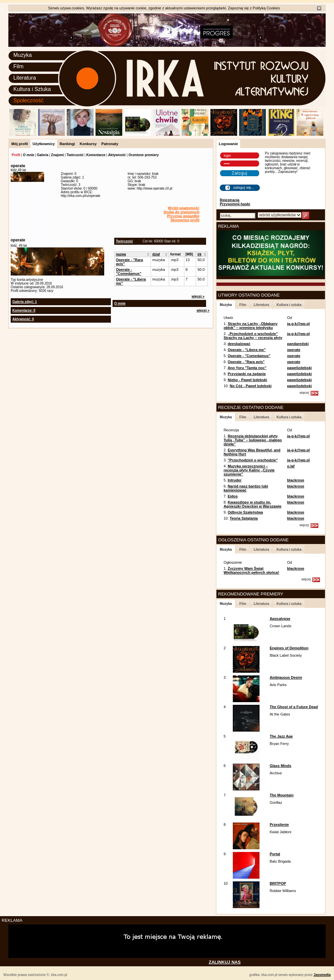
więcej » (198, 296)
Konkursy (88, 144)
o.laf (291, 466)
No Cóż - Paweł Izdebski (251, 386)
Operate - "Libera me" (247, 350)
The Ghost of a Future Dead (294, 707)
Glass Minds (280, 766)
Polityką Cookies (266, 8)
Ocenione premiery (144, 155)
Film (18, 66)
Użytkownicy (44, 144)
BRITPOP (278, 883)
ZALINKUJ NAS (225, 962)
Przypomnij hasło (235, 204)
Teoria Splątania (244, 518)
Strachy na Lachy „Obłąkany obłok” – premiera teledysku (250, 326)
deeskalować (239, 344)
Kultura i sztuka (289, 305)
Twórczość (75, 155)
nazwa (121, 254)
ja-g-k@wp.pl (298, 324)
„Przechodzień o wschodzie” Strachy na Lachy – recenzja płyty (253, 336)
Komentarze (96, 155)
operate (294, 350)
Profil (16, 155)
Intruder (235, 480)
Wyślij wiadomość (184, 208)
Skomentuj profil (185, 220)
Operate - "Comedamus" (129, 271)
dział (156, 254)
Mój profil (20, 144)
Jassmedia (322, 975)
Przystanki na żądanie (247, 374)
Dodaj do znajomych (182, 212)
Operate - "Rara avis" (246, 362)
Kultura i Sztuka (32, 89)
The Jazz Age (281, 736)
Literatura (25, 78)
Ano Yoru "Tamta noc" (247, 368)
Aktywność (117, 155)
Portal (275, 854)
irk (199, 254)
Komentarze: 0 (24, 310)
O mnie (29, 155)
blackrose (295, 480)
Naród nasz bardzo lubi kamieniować (246, 488)
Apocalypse (280, 619)
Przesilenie (279, 825)
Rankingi (67, 144)
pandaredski (298, 344)
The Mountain (282, 795)
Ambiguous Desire (286, 677)
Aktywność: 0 (23, 319)
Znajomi (57, 155)
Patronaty (110, 144)
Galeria (43, 155)
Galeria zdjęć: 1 (25, 302)
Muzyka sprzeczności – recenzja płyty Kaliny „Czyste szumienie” (249, 470)
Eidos (233, 496)
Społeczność (29, 100)
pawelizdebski (299, 368)
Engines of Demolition (289, 648)
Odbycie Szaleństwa (245, 512)
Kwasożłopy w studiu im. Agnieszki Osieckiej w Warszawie (252, 504)
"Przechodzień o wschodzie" (253, 460)
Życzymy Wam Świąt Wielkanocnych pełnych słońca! (251, 570)
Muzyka (23, 55)
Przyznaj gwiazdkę (183, 216)
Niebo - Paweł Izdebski (247, 380)
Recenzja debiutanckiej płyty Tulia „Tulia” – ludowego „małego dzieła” (253, 440)
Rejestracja (230, 200)
